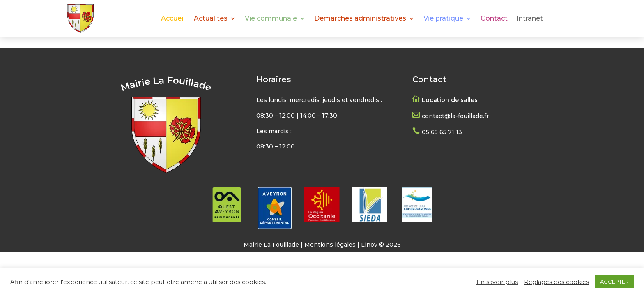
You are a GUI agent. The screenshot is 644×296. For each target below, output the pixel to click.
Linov (369, 245)
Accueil (173, 19)
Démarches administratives (360, 19)
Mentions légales (330, 245)
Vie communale (271, 19)
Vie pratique (443, 19)
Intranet (530, 19)
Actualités (211, 19)
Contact (494, 19)
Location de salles (450, 100)
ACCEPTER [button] (614, 282)
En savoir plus (497, 282)
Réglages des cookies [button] (557, 282)
